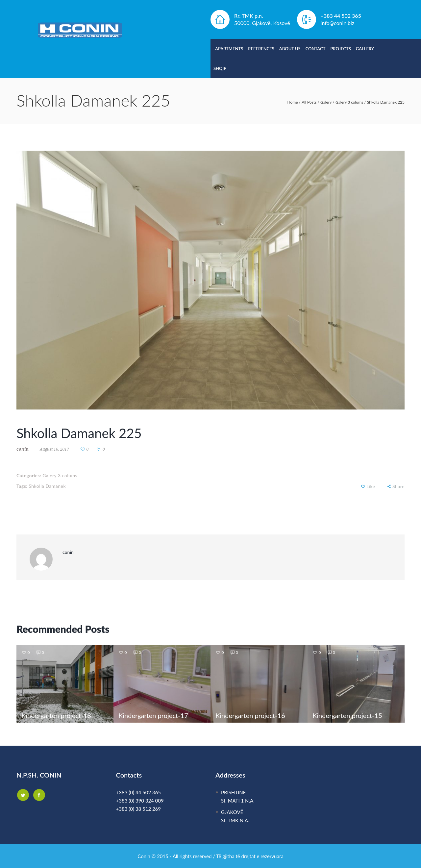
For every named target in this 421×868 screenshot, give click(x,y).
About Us (290, 49)
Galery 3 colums (349, 102)
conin (23, 449)
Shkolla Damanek (47, 486)
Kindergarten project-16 (250, 715)
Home (293, 102)
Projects (340, 49)
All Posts (309, 102)
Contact (316, 49)
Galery (326, 102)
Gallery (365, 49)
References (261, 49)
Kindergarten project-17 (153, 715)
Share (398, 486)
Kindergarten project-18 (56, 715)
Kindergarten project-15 (347, 715)
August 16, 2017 (54, 449)
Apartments (229, 49)
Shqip (220, 68)
